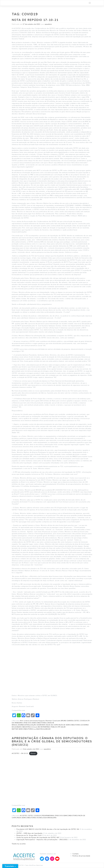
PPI (59, 727)
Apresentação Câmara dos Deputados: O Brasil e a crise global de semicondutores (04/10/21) (52, 741)
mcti (36, 727)
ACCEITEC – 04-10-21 (20, 753)
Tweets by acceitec (19, 844)
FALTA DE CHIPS (52, 725)
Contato (76, 854)
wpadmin (48, 24)
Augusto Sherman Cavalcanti (49, 721)
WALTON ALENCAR (43, 729)
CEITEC (77, 721)
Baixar (33, 753)
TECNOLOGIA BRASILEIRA (47, 818)
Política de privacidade (81, 856)
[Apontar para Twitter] (42, 859)
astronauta (34, 721)
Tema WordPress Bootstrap (34, 865)
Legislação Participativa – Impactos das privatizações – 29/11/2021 (42, 840)
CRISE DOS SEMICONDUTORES (35, 723)
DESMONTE (41, 725)
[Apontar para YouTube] (57, 859)
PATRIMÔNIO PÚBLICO (49, 727)
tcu (35, 729)
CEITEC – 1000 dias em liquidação (29, 833)
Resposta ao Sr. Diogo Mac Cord (29, 835)
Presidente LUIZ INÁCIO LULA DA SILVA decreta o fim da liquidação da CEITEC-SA (48, 829)
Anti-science (25, 721)
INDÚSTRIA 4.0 (28, 727)
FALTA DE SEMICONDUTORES (69, 725)
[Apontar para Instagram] (52, 859)
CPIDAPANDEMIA (48, 816)
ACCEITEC (24, 816)
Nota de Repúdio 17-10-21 (35, 20)
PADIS (19, 818)
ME (39, 727)
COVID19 (83, 721)
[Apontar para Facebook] (47, 859)
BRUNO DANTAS (67, 721)
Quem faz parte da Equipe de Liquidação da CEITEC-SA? (38, 837)
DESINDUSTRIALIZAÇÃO (27, 725)
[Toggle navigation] (90, 3)
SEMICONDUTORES (26, 729)
